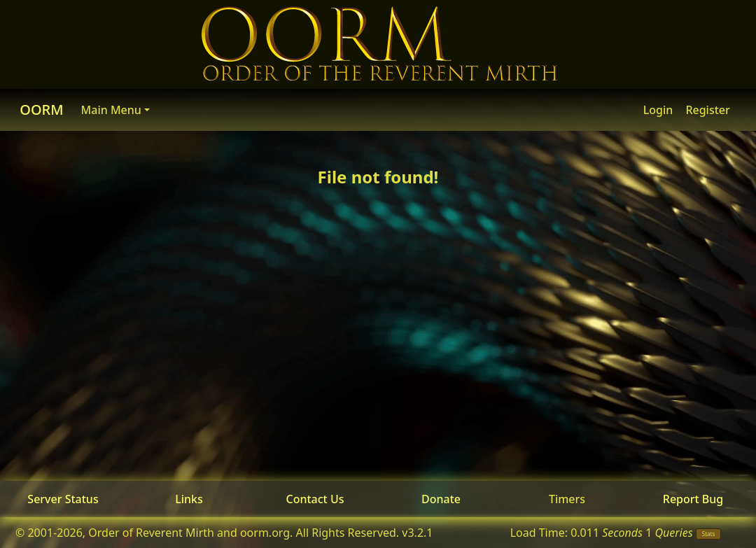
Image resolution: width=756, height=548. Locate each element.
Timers (567, 499)
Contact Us (315, 499)
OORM (41, 110)
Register (707, 110)
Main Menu (111, 110)
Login (658, 110)
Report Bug (693, 499)
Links (189, 499)
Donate (441, 499)
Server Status (63, 499)
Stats (709, 534)
